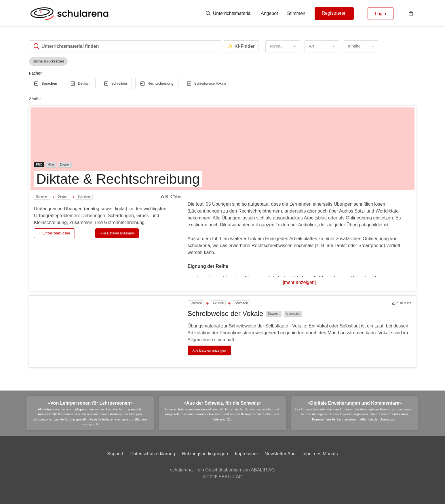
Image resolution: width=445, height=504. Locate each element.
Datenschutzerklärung (153, 454)
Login (380, 14)
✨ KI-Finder (241, 46)
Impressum (246, 454)
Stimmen (296, 13)
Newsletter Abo (280, 454)
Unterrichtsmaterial (229, 13)
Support (115, 454)
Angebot (269, 13)
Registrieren (334, 13)
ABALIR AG (231, 477)
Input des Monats (320, 454)
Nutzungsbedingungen (205, 454)
